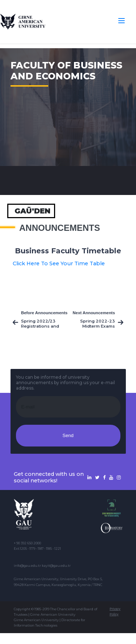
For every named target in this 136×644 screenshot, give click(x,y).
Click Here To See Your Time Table (59, 263)
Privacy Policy (115, 612)
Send (68, 435)
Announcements (60, 228)
